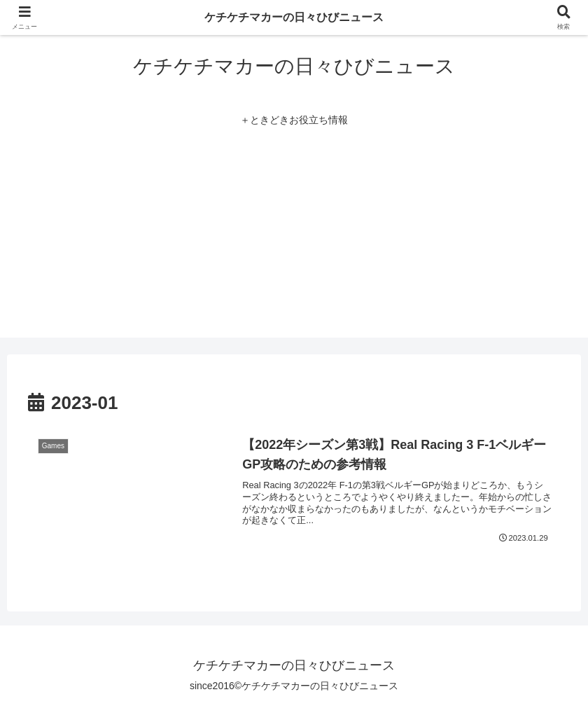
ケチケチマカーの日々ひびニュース (294, 17)
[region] (182, 604)
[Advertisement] (294, 240)
